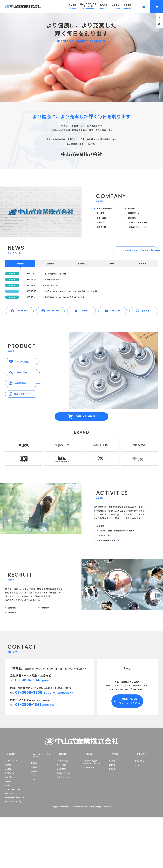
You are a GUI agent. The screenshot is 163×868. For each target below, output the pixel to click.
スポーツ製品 (62, 815)
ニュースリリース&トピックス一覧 (136, 262)
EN (159, 24)
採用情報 (14, 653)
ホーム (137, 815)
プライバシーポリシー (140, 231)
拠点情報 (134, 224)
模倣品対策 (103, 238)
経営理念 (134, 210)
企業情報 (8, 805)
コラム (33, 824)
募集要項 (14, 660)
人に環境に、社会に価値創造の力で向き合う (119, 570)
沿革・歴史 (103, 224)
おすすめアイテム (63, 828)
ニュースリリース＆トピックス (38, 805)
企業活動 (102, 564)
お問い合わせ (140, 805)
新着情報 (34, 811)
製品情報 (34, 819)
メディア (34, 828)
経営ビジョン (136, 217)
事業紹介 (102, 231)
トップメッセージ (107, 210)
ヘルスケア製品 (62, 811)
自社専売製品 (62, 819)
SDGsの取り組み (106, 577)
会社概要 (102, 217)
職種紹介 (47, 653)
